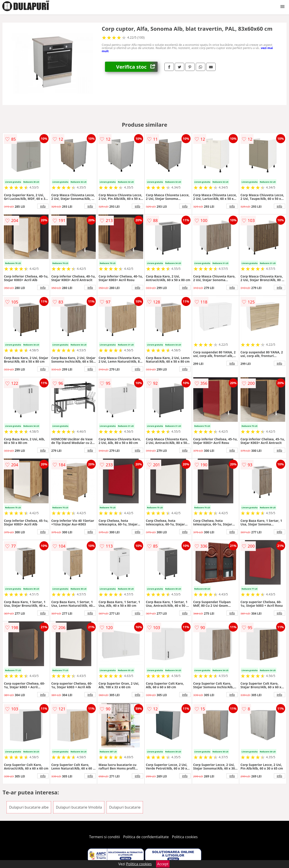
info (43, 206)
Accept (163, 864)
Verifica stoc (137, 67)
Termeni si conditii (105, 837)
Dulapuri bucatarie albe (29, 807)
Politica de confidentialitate (146, 837)
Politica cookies (185, 837)
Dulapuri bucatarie (125, 807)
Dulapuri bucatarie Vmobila (79, 807)
